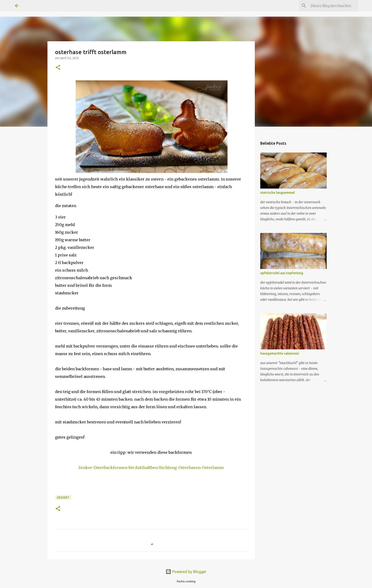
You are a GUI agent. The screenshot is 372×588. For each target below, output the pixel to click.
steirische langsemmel (277, 193)
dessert (63, 498)
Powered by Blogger (186, 572)
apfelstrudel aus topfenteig (282, 273)
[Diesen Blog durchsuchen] (333, 6)
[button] (58, 68)
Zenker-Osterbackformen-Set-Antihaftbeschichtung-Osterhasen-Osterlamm (151, 468)
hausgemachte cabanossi (280, 353)
